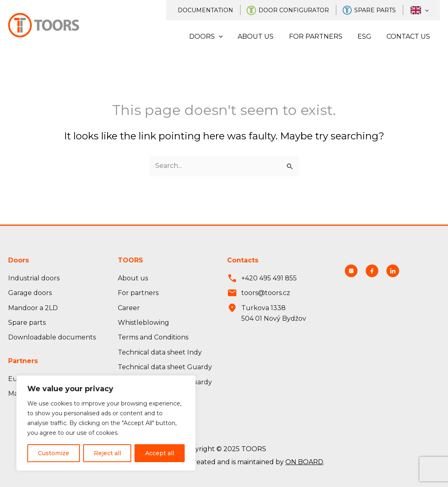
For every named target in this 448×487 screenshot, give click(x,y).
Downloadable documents (52, 337)
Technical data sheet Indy (160, 352)
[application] (426, 10)
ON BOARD (304, 462)
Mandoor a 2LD (33, 308)
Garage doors (30, 293)
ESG (368, 36)
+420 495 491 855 (269, 278)
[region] (106, 423)
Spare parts (380, 10)
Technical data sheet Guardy (165, 367)
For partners (321, 36)
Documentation (214, 10)
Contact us (409, 36)
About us (263, 36)
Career (129, 308)
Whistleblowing (143, 323)
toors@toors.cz (266, 293)
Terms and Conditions (153, 337)
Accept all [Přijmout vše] (160, 453)
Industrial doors (34, 278)
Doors (215, 37)
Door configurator (300, 10)
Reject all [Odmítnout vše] (107, 453)
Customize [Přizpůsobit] (54, 453)
